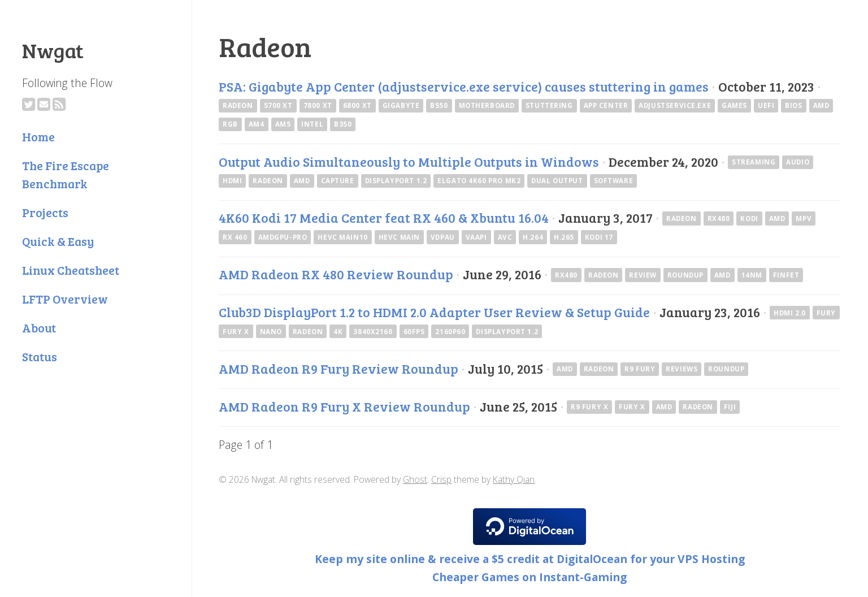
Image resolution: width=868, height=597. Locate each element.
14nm (752, 275)
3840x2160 (373, 332)
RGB (230, 124)
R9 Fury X (589, 407)
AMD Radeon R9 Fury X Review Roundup (344, 406)
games (734, 105)
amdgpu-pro (283, 237)
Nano (271, 332)
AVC (505, 237)
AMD (821, 105)
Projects (45, 212)
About (39, 328)
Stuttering (549, 105)
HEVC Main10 (342, 237)
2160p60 (450, 332)
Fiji (730, 407)
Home (38, 137)
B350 (343, 124)
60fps (414, 332)
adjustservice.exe (675, 105)
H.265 (564, 237)
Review (643, 275)
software (614, 181)
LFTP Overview (65, 299)
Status (40, 356)
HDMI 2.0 (790, 313)
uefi (766, 105)
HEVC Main (399, 237)
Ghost (415, 479)
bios (793, 105)
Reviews (682, 369)
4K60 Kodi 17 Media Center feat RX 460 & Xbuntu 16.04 (384, 218)
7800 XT (318, 105)
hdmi (232, 181)
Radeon (238, 105)
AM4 (257, 124)
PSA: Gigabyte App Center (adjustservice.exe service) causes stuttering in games (464, 86)
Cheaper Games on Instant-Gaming (530, 577)
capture (338, 181)
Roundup (685, 275)
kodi (749, 219)
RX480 (719, 219)
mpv (804, 219)
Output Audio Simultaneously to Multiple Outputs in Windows (409, 162)
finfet (786, 275)
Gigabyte (401, 105)
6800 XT (357, 105)
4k (338, 332)
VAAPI (476, 237)
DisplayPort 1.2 (396, 181)
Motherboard (487, 105)
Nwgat (53, 50)
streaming (754, 162)
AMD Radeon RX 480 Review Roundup (336, 274)
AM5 (283, 124)
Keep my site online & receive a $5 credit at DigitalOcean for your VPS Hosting (530, 559)
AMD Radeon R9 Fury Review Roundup (338, 369)
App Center (606, 105)
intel (312, 124)
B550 (439, 105)
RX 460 (235, 237)
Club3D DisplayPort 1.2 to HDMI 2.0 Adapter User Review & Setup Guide (434, 312)
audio (798, 162)
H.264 (533, 237)
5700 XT (278, 105)
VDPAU (443, 237)
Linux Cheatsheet (71, 270)
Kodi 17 (599, 237)
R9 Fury (640, 369)
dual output (557, 181)
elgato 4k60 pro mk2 (479, 181)
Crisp (441, 479)
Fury (826, 313)
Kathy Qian (514, 479)
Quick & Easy (58, 241)
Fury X (236, 332)
